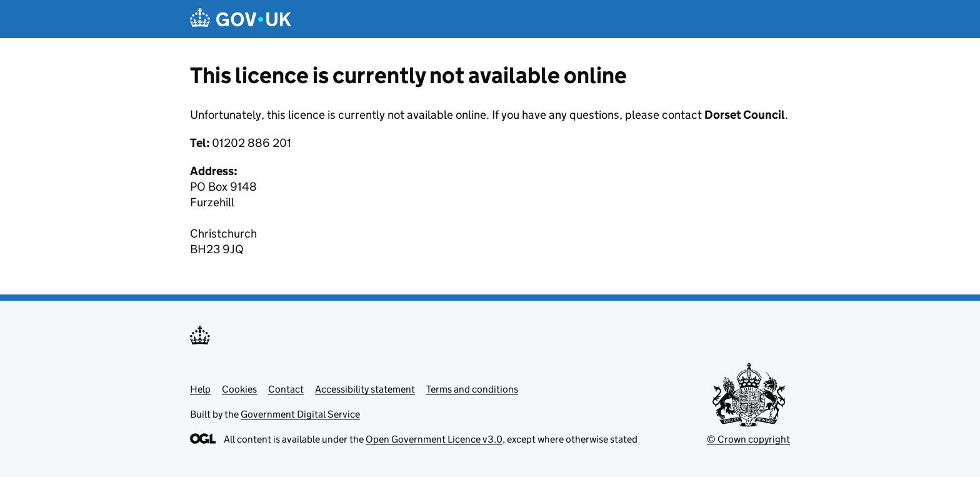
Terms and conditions (472, 389)
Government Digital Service (300, 414)
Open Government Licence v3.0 (434, 439)
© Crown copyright (748, 439)
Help (200, 389)
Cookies (239, 389)
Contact (286, 389)
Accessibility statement (365, 389)
